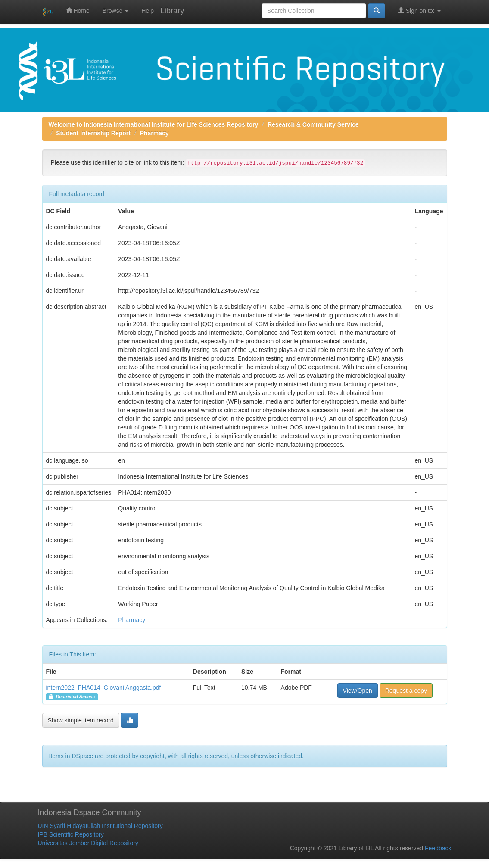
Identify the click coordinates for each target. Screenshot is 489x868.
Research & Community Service (313, 124)
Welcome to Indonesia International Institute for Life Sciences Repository (154, 124)
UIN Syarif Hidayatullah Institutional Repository (100, 826)
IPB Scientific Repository (71, 834)
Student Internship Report (93, 133)
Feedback (438, 848)
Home (78, 11)
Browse (116, 11)
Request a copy (406, 691)
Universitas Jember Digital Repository (88, 843)
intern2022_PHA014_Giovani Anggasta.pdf (104, 688)
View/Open (358, 691)
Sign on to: (419, 11)
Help (148, 11)
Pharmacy (154, 133)
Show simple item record (81, 720)
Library (172, 11)
